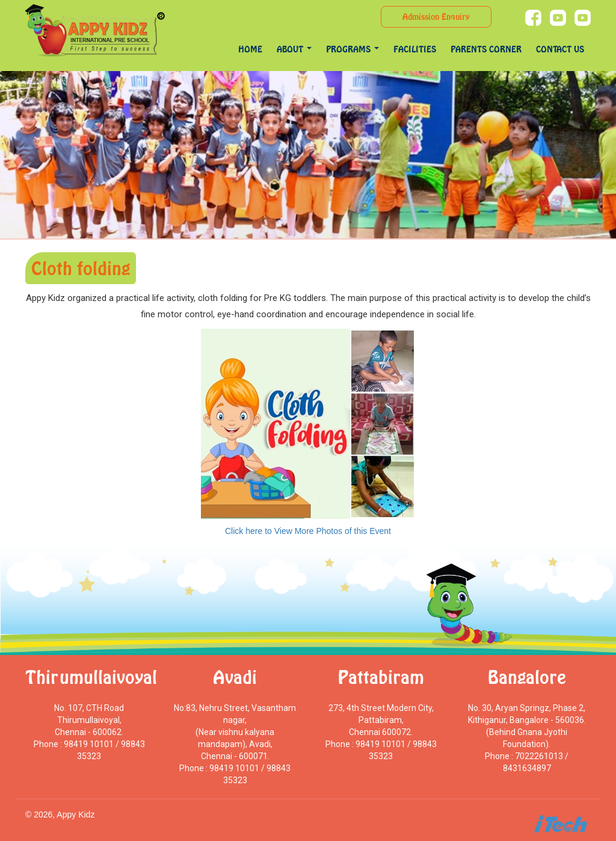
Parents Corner (486, 49)
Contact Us (560, 49)
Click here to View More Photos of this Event (308, 531)
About (294, 49)
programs (353, 49)
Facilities (415, 49)
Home (250, 49)
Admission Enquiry (436, 17)
